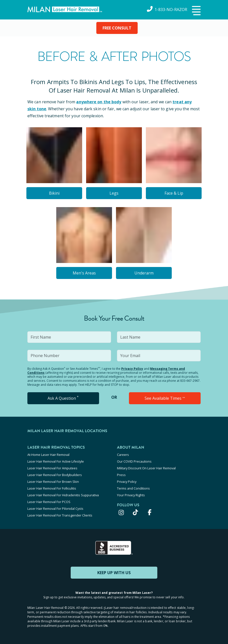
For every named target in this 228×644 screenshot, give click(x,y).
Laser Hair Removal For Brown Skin (53, 482)
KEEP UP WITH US (114, 573)
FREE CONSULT (117, 28)
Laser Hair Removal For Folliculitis (52, 488)
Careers (123, 455)
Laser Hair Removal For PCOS (49, 502)
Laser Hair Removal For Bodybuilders (55, 475)
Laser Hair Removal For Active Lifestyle (56, 461)
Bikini (54, 193)
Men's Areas (84, 273)
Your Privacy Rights (131, 495)
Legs (114, 193)
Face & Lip (174, 193)
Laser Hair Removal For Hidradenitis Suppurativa (63, 495)
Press (121, 475)
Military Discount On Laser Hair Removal (146, 468)
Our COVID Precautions (134, 461)
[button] (196, 11)
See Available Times (165, 398)
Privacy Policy (132, 369)
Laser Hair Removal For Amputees (52, 468)
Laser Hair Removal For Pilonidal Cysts (55, 509)
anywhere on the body (99, 102)
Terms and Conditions (133, 488)
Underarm (144, 273)
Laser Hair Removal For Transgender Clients (60, 515)
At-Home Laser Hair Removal (48, 455)
